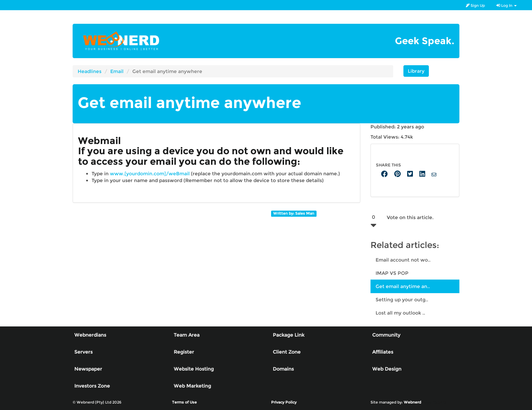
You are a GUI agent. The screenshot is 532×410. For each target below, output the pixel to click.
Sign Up (475, 5)
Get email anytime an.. (403, 286)
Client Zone (287, 352)
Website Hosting (194, 369)
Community (386, 335)
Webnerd (412, 402)
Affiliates (383, 352)
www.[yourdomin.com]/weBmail (150, 174)
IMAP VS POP (392, 273)
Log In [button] (507, 5)
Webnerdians (90, 335)
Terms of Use (184, 402)
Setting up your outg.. (402, 300)
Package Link (289, 335)
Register (184, 352)
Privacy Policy (284, 402)
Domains (283, 369)
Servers (83, 352)
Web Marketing (192, 386)
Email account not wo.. (403, 260)
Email (117, 71)
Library (416, 71)
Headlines (90, 71)
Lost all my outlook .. (400, 313)
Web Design (387, 369)
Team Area (187, 335)
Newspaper (88, 369)
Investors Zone (92, 386)
